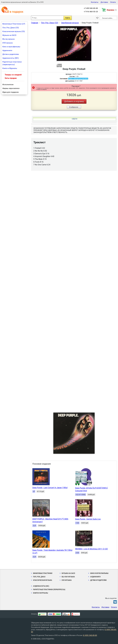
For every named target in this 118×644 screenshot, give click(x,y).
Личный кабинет (108, 18)
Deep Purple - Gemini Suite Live (88, 519)
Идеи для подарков (10, 92)
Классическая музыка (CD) (14, 31)
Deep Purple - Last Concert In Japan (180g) (50, 488)
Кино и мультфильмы (11, 47)
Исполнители (8, 85)
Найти (68, 18)
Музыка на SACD (9, 35)
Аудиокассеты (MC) (11, 58)
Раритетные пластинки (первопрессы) (12, 63)
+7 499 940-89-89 (91, 8)
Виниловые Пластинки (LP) (14, 24)
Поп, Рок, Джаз (39, 577)
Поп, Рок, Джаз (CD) (11, 28)
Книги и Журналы (10, 68)
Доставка (104, 2)
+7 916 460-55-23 (91, 12)
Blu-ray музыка (8, 39)
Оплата (113, 2)
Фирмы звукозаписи (11, 88)
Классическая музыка (43, 580)
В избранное (74, 107)
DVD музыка (7, 43)
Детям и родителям (11, 54)
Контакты (95, 2)
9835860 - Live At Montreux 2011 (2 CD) (91, 549)
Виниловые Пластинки (43, 573)
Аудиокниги (7, 50)
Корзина (112, 10)
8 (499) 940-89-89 (90, 635)
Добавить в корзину (74, 101)
